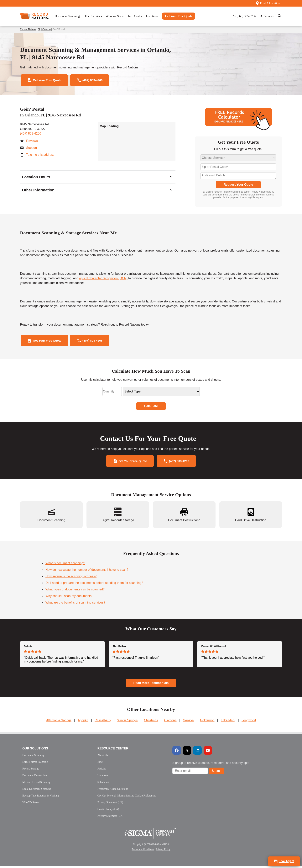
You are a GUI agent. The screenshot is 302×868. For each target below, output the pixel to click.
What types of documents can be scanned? (75, 591)
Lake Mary (228, 722)
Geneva (188, 722)
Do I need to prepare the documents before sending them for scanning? (94, 585)
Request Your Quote (238, 185)
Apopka (83, 722)
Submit (216, 773)
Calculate (151, 407)
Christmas (151, 722)
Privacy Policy (163, 851)
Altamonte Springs (59, 722)
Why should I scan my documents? (69, 598)
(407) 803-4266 (31, 134)
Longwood (249, 722)
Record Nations (28, 29)
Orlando (47, 29)
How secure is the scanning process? (71, 578)
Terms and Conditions (143, 851)
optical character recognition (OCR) (103, 279)
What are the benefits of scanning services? (75, 605)
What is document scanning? (65, 565)
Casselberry (103, 722)
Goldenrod (207, 722)
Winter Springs (127, 722)
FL (39, 29)
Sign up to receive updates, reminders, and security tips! (211, 765)
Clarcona (170, 722)
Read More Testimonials (151, 685)
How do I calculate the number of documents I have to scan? (87, 572)
